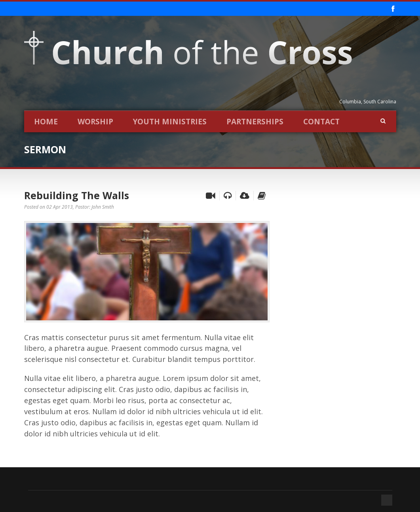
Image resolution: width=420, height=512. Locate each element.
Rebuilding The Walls (77, 195)
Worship (95, 122)
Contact (321, 122)
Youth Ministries (170, 122)
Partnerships (255, 122)
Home (46, 122)
